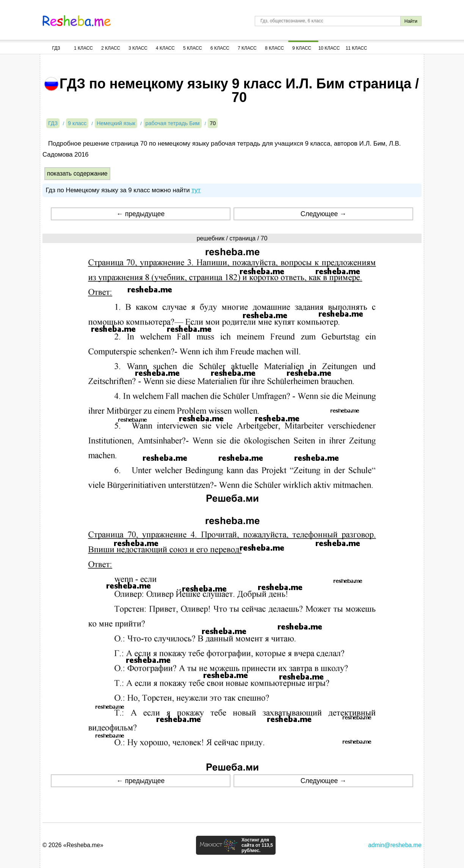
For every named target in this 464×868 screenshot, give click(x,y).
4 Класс (165, 48)
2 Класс (111, 48)
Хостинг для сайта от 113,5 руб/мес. (257, 845)
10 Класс (329, 48)
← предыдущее (140, 214)
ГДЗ (56, 48)
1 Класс (83, 48)
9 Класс (302, 48)
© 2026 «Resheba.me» (73, 845)
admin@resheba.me (395, 845)
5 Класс (193, 48)
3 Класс (138, 48)
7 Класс (247, 48)
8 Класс (274, 48)
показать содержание (77, 173)
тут (196, 190)
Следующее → (324, 214)
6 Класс (220, 48)
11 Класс (357, 48)
